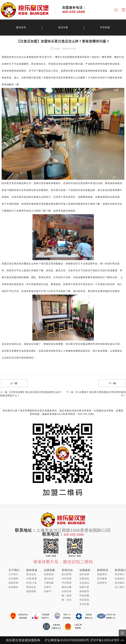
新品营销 (67, 574)
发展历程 (13, 583)
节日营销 (67, 583)
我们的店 (49, 579)
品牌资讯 (102, 583)
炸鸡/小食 (32, 583)
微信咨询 (21, 27)
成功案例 (102, 579)
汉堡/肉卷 (32, 579)
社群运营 (67, 591)
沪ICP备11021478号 (105, 640)
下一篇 (112, 383)
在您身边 (84, 583)
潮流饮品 (31, 587)
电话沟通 (63, 27)
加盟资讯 (102, 574)
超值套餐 (31, 591)
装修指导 (84, 591)
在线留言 (120, 579)
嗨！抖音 (67, 600)
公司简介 (13, 574)
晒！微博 (67, 596)
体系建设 (13, 587)
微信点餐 (67, 587)
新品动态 (31, 574)
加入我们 (120, 587)
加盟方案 (84, 587)
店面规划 (49, 574)
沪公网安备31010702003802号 (67, 640)
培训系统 (84, 600)
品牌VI (48, 587)
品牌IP (48, 591)
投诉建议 (120, 583)
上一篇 (14, 383)
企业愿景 (13, 579)
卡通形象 (49, 583)
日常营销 (67, 579)
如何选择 (84, 574)
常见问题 (84, 604)
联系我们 (120, 574)
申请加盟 (105, 27)
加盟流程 (84, 579)
